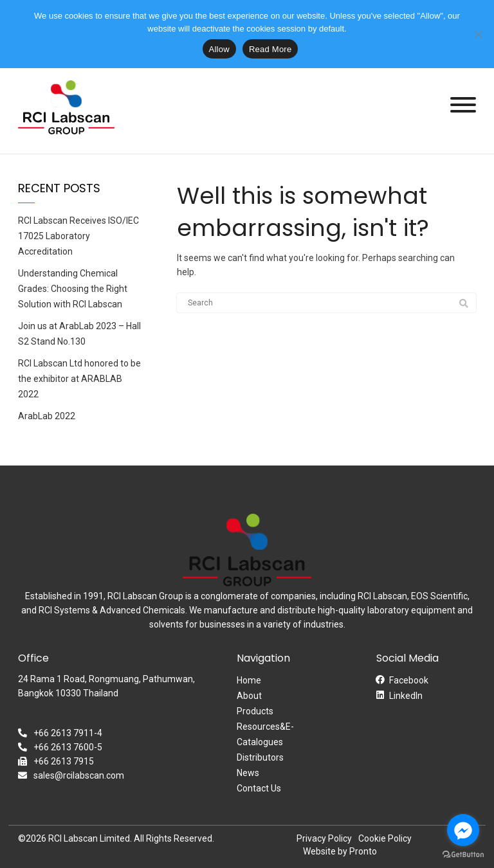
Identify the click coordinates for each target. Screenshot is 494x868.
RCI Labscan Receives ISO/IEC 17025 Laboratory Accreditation (78, 236)
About (249, 696)
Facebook (409, 680)
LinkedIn (406, 696)
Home (249, 680)
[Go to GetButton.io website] (463, 855)
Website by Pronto (340, 851)
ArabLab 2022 (47, 416)
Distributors (260, 757)
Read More (270, 49)
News (248, 773)
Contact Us (259, 788)
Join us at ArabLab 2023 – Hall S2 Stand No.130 (79, 334)
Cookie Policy (385, 838)
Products (255, 711)
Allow (219, 49)
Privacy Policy (324, 838)
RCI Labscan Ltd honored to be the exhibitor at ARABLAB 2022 (79, 379)
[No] (478, 34)
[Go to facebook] (463, 830)
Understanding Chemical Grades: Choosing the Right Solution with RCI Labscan (73, 289)
